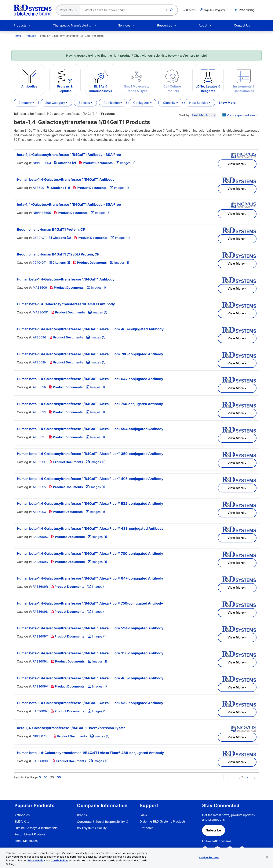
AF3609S (39, 412)
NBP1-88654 (42, 163)
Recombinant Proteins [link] (30, 834)
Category (25, 103)
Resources (165, 25)
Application (112, 103)
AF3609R (39, 387)
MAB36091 (41, 312)
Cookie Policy (59, 860)
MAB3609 (40, 288)
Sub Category (55, 103)
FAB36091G (41, 761)
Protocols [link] (146, 828)
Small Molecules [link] (26, 841)
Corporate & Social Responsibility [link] (101, 822)
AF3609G (40, 337)
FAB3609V (40, 686)
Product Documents (96, 163)
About (203, 25)
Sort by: (185, 115)
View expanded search (241, 115)
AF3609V (40, 487)
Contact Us (242, 25)
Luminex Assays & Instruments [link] (36, 828)
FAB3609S (40, 612)
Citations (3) (60, 238)
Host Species (199, 103)
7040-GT (39, 263)
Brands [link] (82, 815)
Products (20, 25)
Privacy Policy (36, 860)
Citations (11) (59, 188)
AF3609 (38, 188)
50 (59, 777)
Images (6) (101, 213)
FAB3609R (40, 587)
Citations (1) (59, 263)
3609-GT (39, 238)
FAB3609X (40, 711)
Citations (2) (65, 163)
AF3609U (40, 462)
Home (17, 36)
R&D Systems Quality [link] (92, 828)
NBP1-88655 (42, 213)
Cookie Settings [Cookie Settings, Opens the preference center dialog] (209, 857)
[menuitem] (17, 36)
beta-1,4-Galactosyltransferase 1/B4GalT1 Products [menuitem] (72, 36)
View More (236, 164)
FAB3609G (40, 537)
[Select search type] (67, 10)
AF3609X (39, 512)
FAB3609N (40, 562)
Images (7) (126, 163)
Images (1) (119, 188)
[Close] (267, 857)
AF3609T (39, 437)
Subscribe (214, 830)
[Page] (230, 777)
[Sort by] (204, 115)
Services (124, 25)
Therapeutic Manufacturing (72, 25)
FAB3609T (40, 636)
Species (84, 103)
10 (46, 777)
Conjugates (141, 103)
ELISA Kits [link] (22, 821)
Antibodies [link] (22, 815)
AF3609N (40, 362)
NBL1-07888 (42, 736)
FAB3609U (40, 661)
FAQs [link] (143, 815)
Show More (227, 103)
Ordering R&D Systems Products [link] (163, 821)
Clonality (169, 103)
